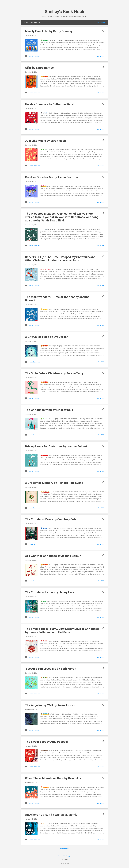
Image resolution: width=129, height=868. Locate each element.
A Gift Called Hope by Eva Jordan (47, 337)
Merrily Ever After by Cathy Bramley (49, 31)
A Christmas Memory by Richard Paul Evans (54, 483)
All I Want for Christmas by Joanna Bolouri (53, 556)
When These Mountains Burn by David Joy (53, 778)
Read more (100, 56)
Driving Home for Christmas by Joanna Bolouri (56, 446)
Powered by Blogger (65, 856)
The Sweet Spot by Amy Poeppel (46, 742)
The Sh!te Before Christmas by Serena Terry (54, 373)
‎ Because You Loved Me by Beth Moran (51, 669)
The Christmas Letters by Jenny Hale (50, 592)
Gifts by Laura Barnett (40, 68)
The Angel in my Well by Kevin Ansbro (50, 705)
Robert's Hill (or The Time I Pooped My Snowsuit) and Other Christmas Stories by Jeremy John (60, 259)
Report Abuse (64, 864)
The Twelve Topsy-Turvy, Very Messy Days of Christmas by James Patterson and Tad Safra (62, 630)
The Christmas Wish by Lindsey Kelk (49, 410)
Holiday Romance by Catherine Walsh (50, 104)
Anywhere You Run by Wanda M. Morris (51, 815)
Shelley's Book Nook (65, 12)
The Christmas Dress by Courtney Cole (51, 519)
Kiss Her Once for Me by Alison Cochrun (52, 177)
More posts (65, 849)
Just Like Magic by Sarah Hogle (46, 141)
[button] (103, 31)
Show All (101, 23)
